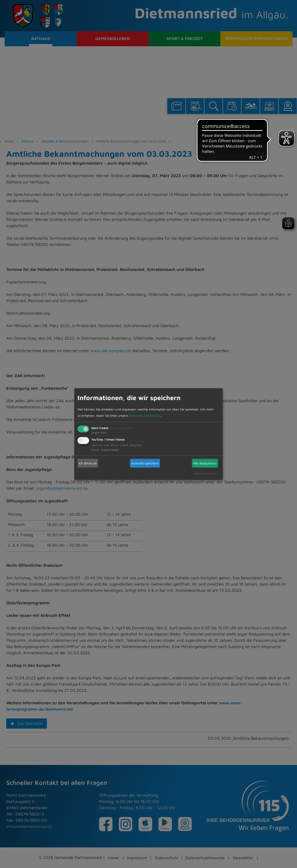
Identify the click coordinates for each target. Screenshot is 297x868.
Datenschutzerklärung (145, 415)
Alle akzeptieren (205, 463)
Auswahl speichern (145, 463)
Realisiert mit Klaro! (206, 474)
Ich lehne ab (88, 463)
